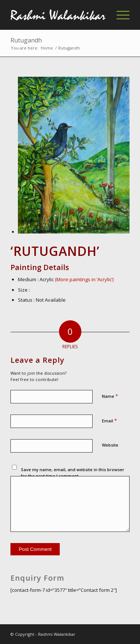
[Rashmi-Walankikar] (58, 15)
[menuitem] (119, 15)
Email (109, 421)
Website (110, 445)
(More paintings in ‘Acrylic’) (84, 279)
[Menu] (119, 15)
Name (110, 396)
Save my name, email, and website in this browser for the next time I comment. (73, 473)
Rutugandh (26, 40)
